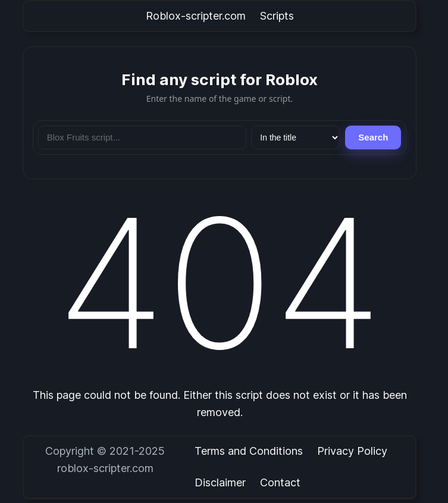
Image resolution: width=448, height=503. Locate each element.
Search (373, 137)
